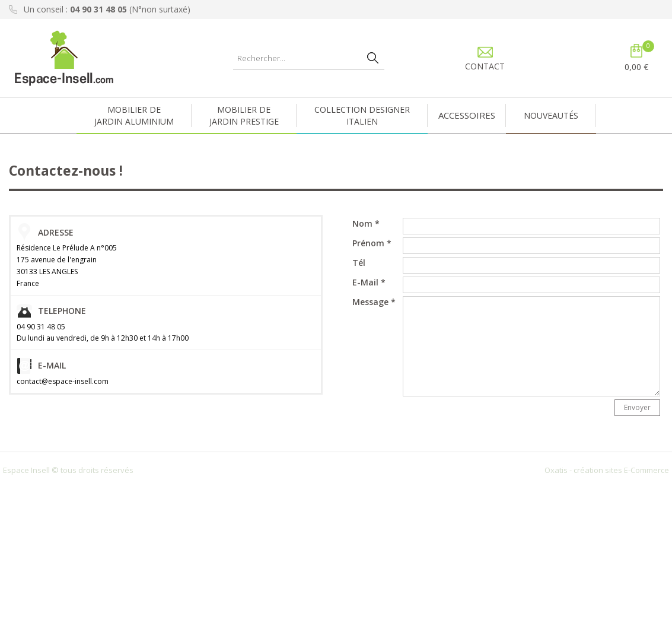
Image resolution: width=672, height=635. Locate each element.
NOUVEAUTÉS (551, 115)
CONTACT (485, 66)
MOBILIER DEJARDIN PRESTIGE (244, 115)
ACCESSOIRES (467, 115)
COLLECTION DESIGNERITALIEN (362, 115)
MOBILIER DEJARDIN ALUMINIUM (134, 115)
